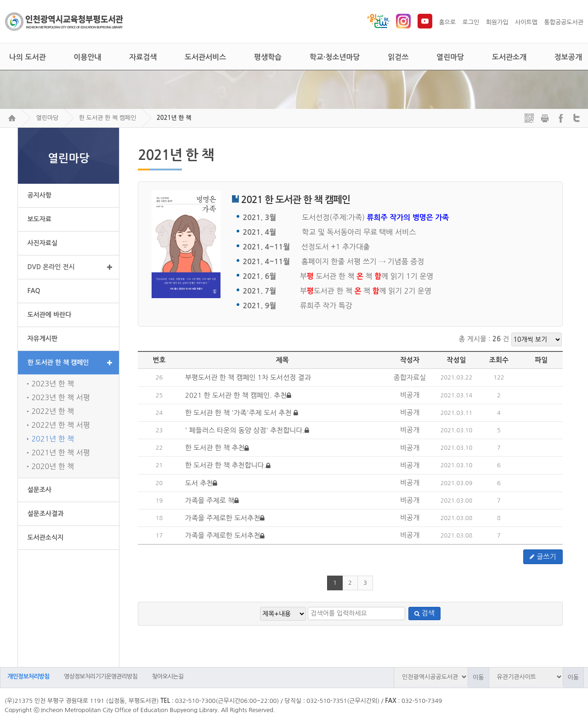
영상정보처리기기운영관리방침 (101, 676)
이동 (478, 677)
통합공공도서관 (564, 22)
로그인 (471, 22)
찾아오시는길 (168, 676)
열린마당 (47, 118)
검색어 (20, 667)
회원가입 (497, 22)
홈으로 (447, 22)
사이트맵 (526, 22)
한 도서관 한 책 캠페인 (108, 118)
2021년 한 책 (174, 118)
